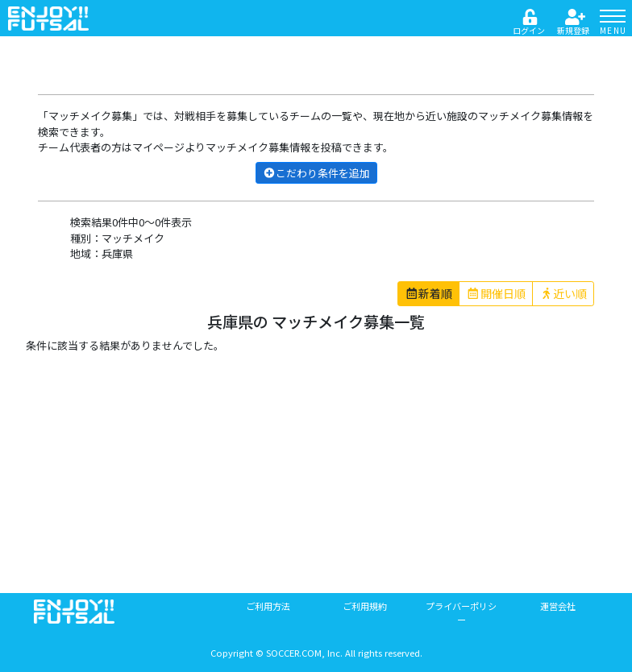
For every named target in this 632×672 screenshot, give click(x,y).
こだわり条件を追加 (316, 173)
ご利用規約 (365, 606)
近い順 (563, 293)
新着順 (429, 293)
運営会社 (558, 606)
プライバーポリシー (461, 613)
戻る (56, 54)
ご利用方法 (268, 606)
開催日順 (496, 293)
